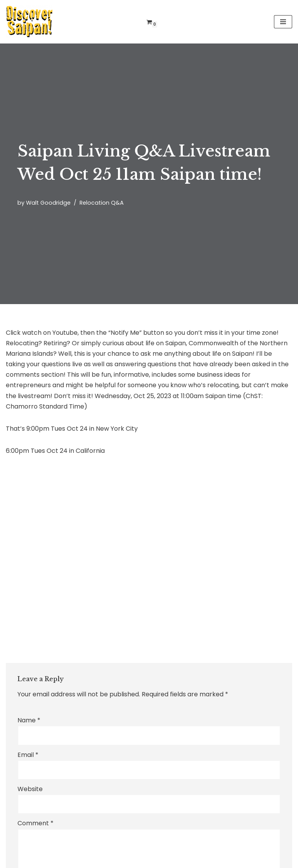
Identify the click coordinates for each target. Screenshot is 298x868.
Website (30, 789)
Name (29, 720)
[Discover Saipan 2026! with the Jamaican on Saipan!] (29, 22)
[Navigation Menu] (283, 22)
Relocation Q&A (102, 203)
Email (28, 755)
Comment (36, 823)
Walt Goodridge (48, 203)
